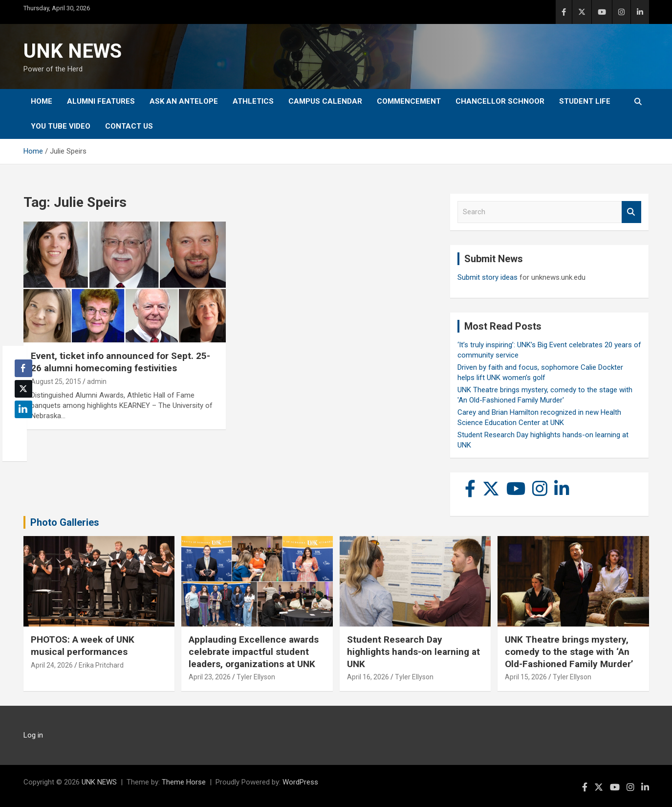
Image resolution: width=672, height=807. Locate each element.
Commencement (409, 101)
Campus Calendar (325, 101)
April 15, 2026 (526, 677)
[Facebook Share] (23, 368)
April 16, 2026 (368, 677)
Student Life (585, 101)
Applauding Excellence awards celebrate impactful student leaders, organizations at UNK (254, 651)
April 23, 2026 (210, 677)
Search (631, 212)
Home (42, 101)
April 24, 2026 (52, 665)
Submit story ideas (488, 277)
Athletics (253, 101)
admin (97, 381)
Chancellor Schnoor (500, 101)
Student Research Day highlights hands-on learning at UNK (413, 651)
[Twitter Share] (23, 389)
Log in (33, 735)
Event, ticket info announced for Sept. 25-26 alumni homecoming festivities (120, 362)
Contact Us (129, 126)
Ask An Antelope (184, 101)
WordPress (300, 782)
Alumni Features (101, 101)
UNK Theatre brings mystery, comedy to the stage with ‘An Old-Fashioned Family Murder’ (569, 651)
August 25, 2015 (56, 381)
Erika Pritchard (101, 665)
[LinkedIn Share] (23, 409)
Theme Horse (184, 782)
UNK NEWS (73, 51)
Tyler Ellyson (256, 677)
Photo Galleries (65, 522)
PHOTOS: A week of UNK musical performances (83, 646)
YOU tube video (61, 126)
